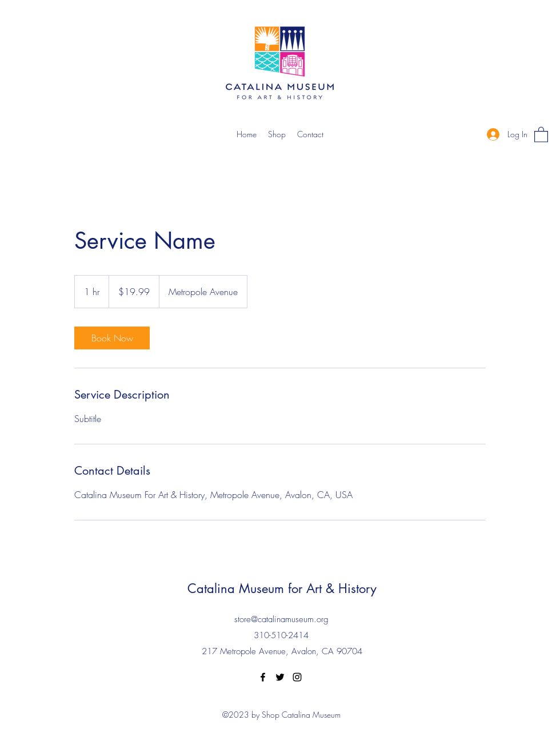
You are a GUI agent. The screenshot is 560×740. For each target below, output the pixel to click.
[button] (541, 134)
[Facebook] (263, 677)
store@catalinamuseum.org (281, 619)
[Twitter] (280, 677)
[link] (112, 338)
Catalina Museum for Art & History (282, 588)
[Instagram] (297, 677)
